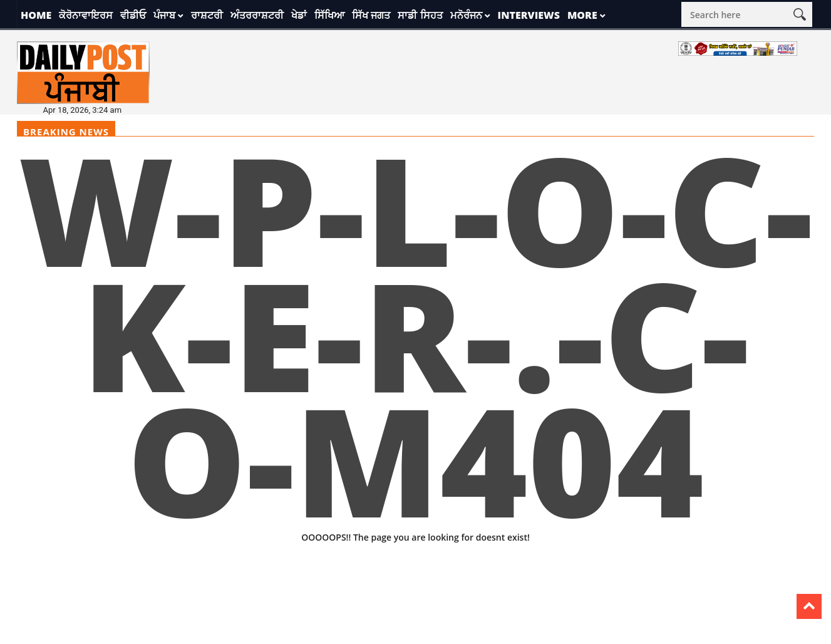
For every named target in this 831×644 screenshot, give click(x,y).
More (582, 15)
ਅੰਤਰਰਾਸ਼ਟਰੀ (257, 15)
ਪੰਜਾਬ (164, 15)
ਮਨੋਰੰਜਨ (466, 15)
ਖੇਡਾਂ (299, 15)
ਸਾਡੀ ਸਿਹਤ (420, 15)
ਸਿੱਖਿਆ (329, 15)
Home (36, 15)
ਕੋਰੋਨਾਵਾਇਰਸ (86, 15)
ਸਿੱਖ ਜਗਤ (371, 15)
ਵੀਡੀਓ (133, 15)
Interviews (529, 15)
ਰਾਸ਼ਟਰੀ (207, 15)
